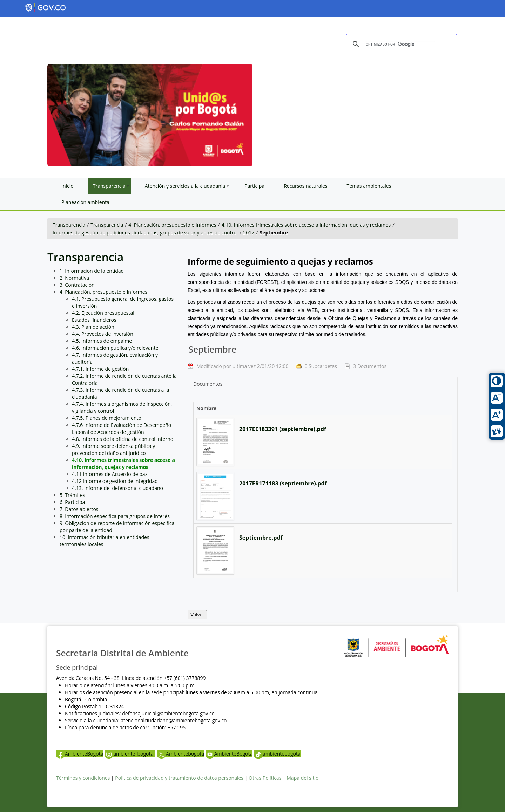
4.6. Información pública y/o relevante (115, 348)
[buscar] (400, 45)
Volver (197, 615)
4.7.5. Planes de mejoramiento (107, 418)
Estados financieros (94, 320)
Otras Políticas (265, 778)
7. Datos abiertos (79, 509)
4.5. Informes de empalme (102, 341)
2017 (249, 233)
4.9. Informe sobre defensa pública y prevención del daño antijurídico (113, 449)
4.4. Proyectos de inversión (103, 334)
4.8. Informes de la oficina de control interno (123, 439)
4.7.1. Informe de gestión (100, 369)
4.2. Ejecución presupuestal (103, 313)
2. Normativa (74, 278)
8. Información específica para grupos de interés (115, 516)
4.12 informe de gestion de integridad (115, 481)
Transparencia (69, 225)
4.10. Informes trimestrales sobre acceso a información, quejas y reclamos (306, 225)
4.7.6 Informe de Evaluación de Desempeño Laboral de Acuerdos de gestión (122, 428)
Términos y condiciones (83, 778)
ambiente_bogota (130, 754)
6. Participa (72, 502)
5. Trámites (72, 495)
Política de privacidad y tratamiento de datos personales (179, 778)
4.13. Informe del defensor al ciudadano (117, 488)
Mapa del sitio (302, 778)
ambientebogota (277, 754)
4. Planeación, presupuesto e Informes (172, 225)
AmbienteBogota (80, 754)
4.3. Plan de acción (93, 327)
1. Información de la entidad (92, 271)
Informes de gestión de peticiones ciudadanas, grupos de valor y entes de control (145, 233)
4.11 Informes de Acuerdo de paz (110, 474)
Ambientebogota (181, 754)
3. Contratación (77, 285)
